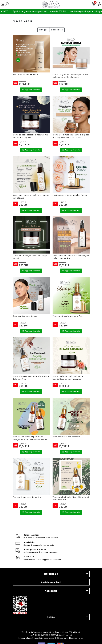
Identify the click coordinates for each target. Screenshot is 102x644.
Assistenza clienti (51, 582)
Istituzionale (51, 574)
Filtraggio (43, 30)
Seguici (51, 617)
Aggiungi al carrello (31, 90)
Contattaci (51, 591)
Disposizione (57, 30)
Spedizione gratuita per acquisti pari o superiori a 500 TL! (50, 11)
